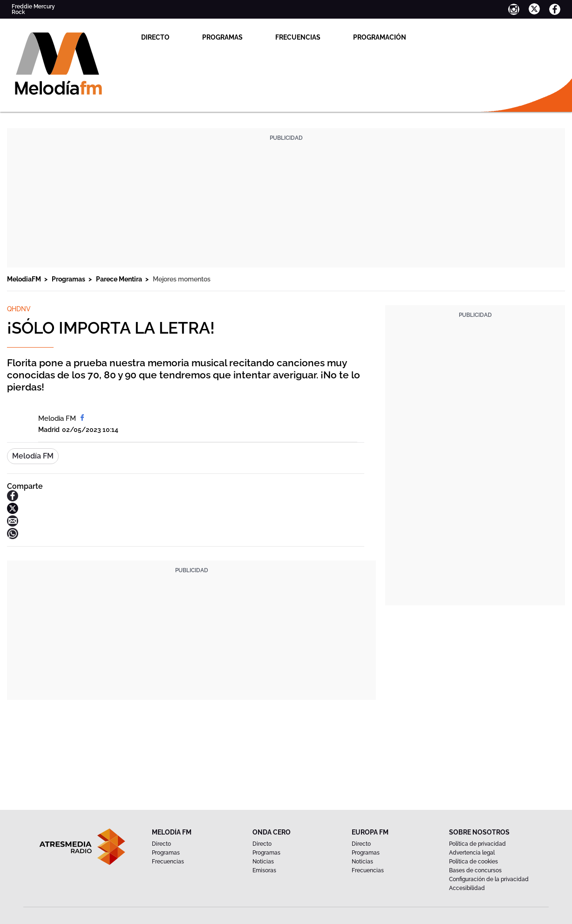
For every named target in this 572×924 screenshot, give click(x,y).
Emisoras (264, 870)
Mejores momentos (182, 279)
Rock (18, 12)
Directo (155, 37)
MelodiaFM (25, 279)
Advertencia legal (472, 853)
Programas (222, 37)
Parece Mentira (120, 279)
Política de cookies (473, 862)
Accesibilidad (467, 888)
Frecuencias (298, 37)
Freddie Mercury (33, 7)
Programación (380, 37)
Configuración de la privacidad (489, 879)
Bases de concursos (475, 870)
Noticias (263, 862)
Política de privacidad (477, 844)
